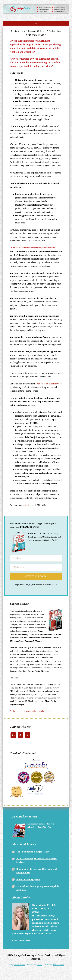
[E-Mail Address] (36, 567)
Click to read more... (22, 941)
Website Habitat (58, 965)
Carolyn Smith (36, 7)
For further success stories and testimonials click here (32, 711)
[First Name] (36, 558)
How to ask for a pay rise (28, 879)
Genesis (39, 965)
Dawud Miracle (19, 965)
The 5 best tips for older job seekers (33, 852)
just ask (26, 505)
